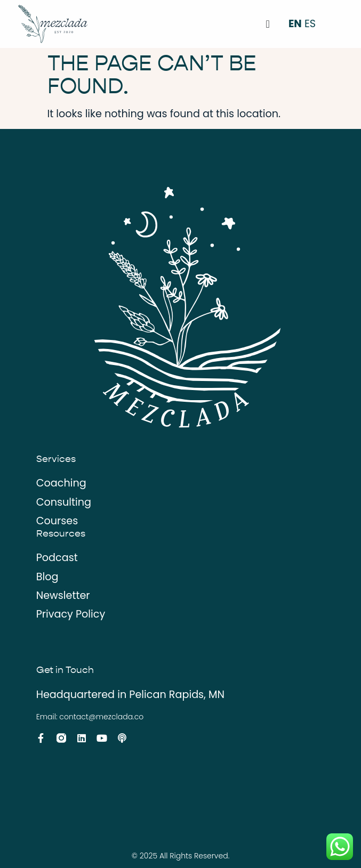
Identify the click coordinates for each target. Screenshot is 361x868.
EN (295, 24)
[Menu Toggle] (268, 24)
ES (310, 24)
